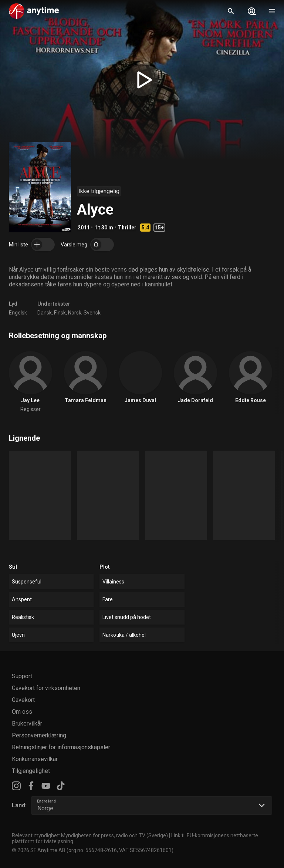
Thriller (127, 228)
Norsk (75, 313)
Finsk (60, 313)
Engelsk (18, 313)
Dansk (45, 313)
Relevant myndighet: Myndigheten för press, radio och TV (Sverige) (90, 835)
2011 (84, 228)
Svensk (92, 313)
